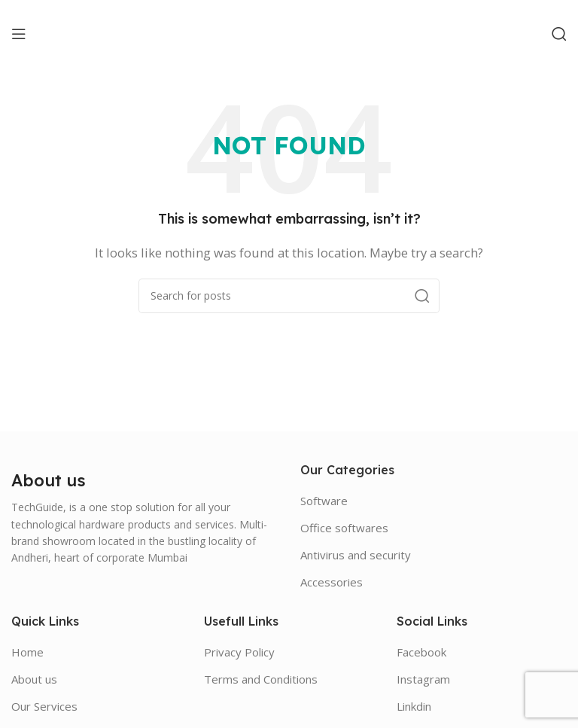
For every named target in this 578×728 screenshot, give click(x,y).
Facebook (421, 652)
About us (34, 679)
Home (27, 652)
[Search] (559, 34)
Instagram (423, 679)
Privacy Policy (239, 652)
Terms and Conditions (261, 679)
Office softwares (344, 528)
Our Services (44, 706)
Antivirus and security (356, 555)
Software (324, 501)
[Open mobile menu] (19, 34)
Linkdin (414, 706)
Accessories (332, 582)
